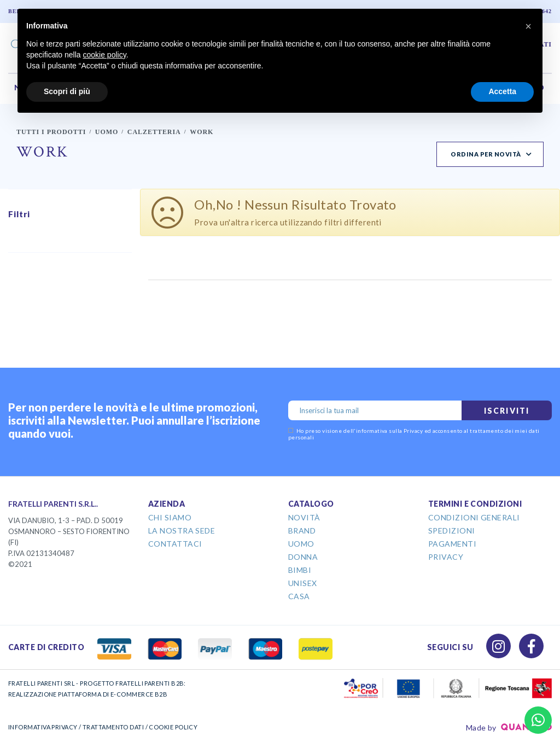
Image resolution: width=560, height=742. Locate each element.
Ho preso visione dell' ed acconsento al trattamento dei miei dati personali (414, 434)
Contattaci (175, 544)
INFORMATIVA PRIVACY (43, 727)
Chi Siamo (170, 517)
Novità (304, 517)
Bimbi (300, 570)
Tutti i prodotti (51, 132)
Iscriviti (507, 411)
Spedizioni (452, 531)
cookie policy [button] (105, 55)
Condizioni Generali (474, 517)
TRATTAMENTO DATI (113, 727)
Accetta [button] (502, 91)
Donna (303, 557)
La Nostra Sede (182, 531)
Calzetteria (154, 132)
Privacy (446, 557)
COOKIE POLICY (173, 727)
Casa (299, 596)
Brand (302, 531)
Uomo (107, 132)
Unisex (303, 583)
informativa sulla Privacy (389, 431)
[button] (528, 26)
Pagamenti (452, 544)
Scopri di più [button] (67, 91)
